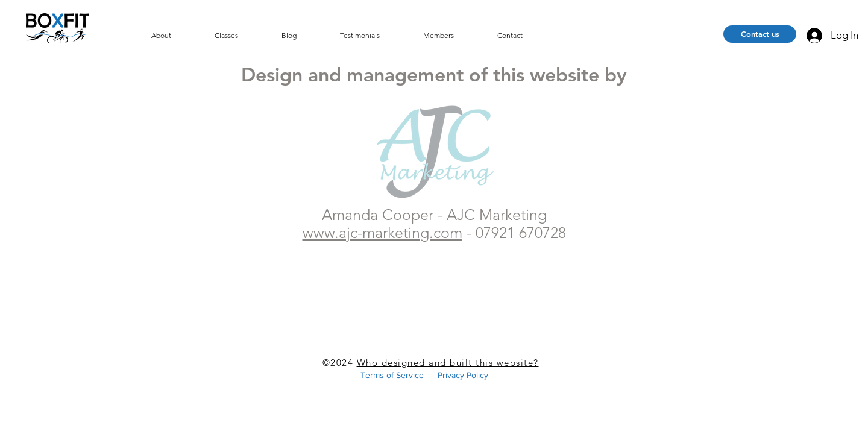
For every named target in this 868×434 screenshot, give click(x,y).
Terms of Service (392, 375)
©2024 (340, 363)
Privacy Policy (463, 375)
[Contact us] (760, 34)
